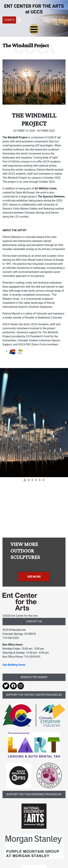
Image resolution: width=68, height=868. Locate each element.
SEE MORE (34, 577)
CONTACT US (34, 621)
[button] (20, 20)
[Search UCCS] (41, 20)
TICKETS (9, 20)
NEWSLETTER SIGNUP (34, 677)
